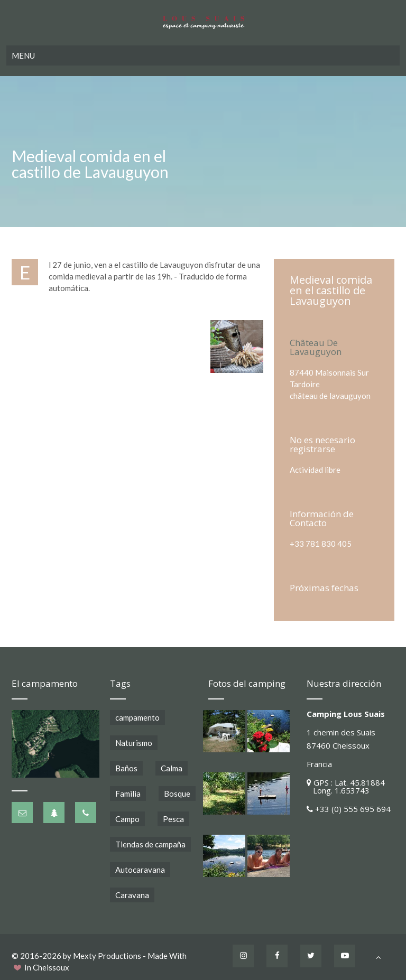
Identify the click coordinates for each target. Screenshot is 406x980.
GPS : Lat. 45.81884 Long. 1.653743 (346, 786)
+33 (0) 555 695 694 (353, 809)
